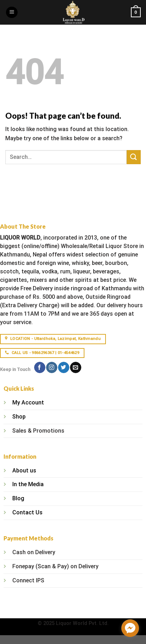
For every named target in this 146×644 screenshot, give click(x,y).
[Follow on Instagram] (52, 367)
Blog (18, 498)
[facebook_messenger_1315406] (130, 628)
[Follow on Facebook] (40, 367)
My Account (28, 402)
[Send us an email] (75, 367)
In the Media (28, 484)
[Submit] (134, 157)
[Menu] (12, 13)
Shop (19, 417)
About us (24, 470)
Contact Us (27, 512)
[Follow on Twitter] (64, 367)
